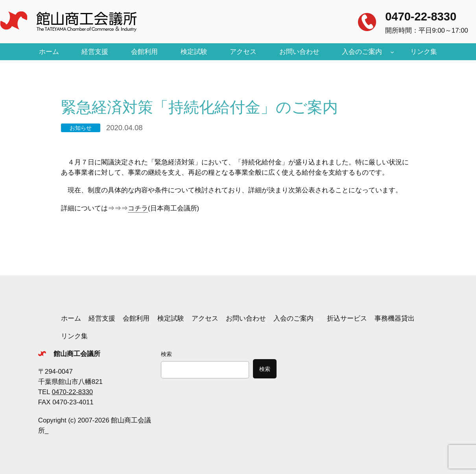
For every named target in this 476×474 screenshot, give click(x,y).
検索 (166, 354)
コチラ (138, 208)
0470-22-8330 (421, 17)
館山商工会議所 (77, 354)
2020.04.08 (124, 128)
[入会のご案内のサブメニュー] (392, 52)
